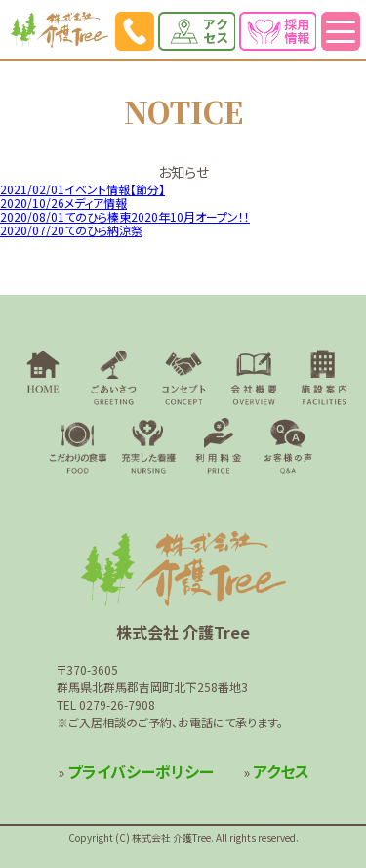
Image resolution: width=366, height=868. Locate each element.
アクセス (281, 771)
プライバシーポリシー (141, 771)
